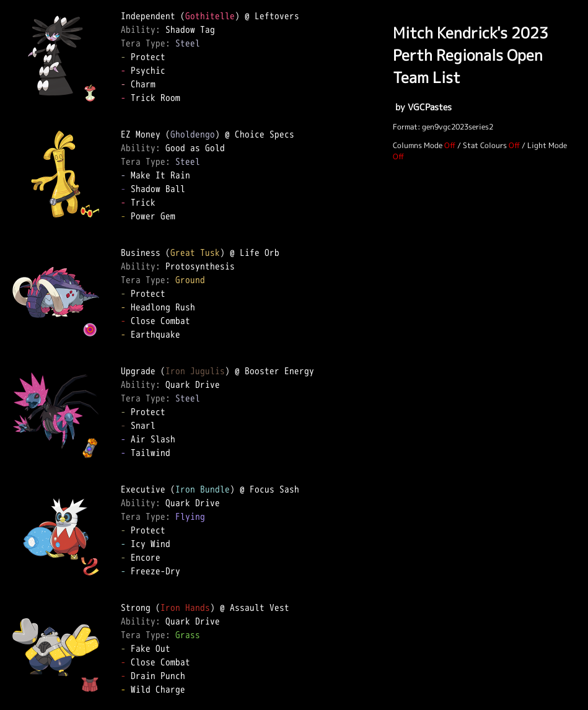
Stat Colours (485, 145)
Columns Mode (418, 145)
